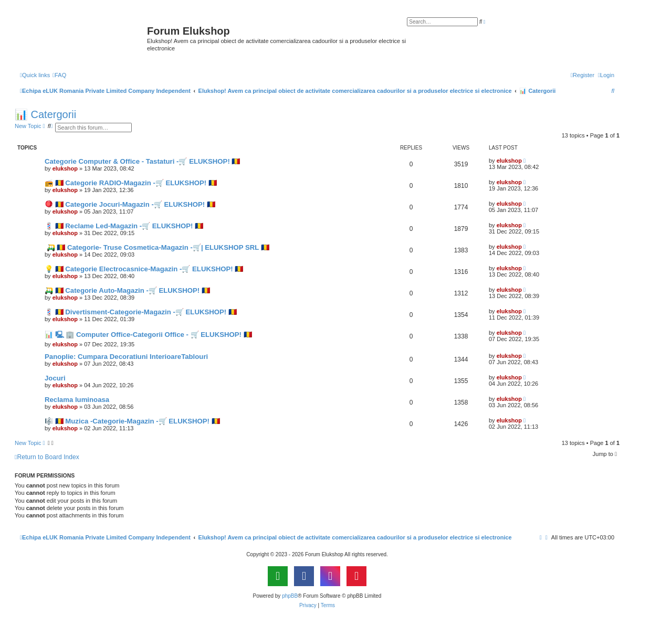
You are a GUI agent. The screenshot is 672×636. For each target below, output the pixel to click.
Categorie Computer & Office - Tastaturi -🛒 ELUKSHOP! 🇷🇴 (142, 161)
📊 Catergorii (45, 114)
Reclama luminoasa (77, 400)
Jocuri (55, 378)
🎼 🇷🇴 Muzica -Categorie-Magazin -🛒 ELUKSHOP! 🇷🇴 (132, 421)
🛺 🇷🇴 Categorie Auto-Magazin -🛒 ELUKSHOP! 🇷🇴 (127, 290)
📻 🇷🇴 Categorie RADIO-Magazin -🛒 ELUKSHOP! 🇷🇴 (131, 183)
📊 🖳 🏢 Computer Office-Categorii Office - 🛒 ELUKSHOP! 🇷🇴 (148, 335)
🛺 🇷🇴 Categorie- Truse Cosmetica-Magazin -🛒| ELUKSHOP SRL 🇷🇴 (157, 247)
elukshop (65, 168)
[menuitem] (59, 75)
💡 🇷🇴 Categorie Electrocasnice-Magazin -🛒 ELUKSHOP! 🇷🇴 (144, 269)
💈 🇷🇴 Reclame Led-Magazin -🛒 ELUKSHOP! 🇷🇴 (124, 226)
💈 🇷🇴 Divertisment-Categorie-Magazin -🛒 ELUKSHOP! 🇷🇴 (141, 312)
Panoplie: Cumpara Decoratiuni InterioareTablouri (126, 357)
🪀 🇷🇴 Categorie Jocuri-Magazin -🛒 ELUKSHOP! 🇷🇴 (130, 204)
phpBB (290, 596)
